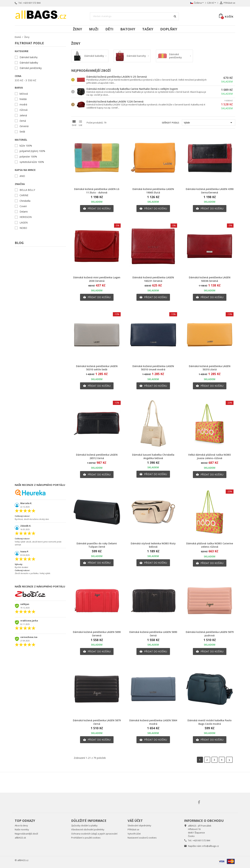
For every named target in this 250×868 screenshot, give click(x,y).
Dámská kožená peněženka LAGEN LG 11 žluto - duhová (97, 191)
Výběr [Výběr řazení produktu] (209, 123)
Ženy (78, 29)
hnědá (23, 99)
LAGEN (24, 223)
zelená (23, 115)
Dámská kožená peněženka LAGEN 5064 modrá (153, 722)
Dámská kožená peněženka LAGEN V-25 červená (117, 77)
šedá (22, 132)
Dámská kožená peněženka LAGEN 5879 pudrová (210, 634)
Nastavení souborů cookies (142, 838)
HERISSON (26, 217)
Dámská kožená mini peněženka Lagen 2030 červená (97, 279)
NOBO (23, 228)
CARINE (24, 195)
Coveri (23, 206)
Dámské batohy (29, 57)
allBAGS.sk (20, 838)
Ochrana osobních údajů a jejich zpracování (94, 834)
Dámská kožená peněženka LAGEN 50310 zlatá (210, 368)
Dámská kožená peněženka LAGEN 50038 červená (210, 279)
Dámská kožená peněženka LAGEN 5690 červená (97, 634)
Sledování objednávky (139, 825)
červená (24, 126)
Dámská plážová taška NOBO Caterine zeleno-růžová (210, 545)
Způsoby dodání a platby (84, 825)
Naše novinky (22, 829)
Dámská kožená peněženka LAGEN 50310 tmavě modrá (153, 368)
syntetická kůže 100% (32, 162)
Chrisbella (25, 201)
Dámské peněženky (31, 68)
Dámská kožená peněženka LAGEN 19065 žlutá (153, 191)
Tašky (148, 29)
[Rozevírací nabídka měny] (212, 3)
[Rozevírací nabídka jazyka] (197, 3)
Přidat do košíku (97, 209)
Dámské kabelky (29, 63)
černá (23, 121)
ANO (22, 176)
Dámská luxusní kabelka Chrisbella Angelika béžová (153, 456)
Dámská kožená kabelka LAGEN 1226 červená (115, 101)
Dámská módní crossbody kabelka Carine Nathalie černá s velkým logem (132, 89)
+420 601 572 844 (32, 3)
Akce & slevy (21, 825)
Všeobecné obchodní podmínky (88, 829)
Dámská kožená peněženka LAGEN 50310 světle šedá (97, 368)
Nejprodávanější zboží (26, 834)
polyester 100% (28, 157)
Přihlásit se (133, 829)
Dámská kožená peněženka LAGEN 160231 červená (153, 279)
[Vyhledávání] (134, 16)
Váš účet (135, 821)
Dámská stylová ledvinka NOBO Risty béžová (153, 545)
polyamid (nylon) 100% (32, 151)
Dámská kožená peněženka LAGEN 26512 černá (97, 456)
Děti (109, 29)
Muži (94, 29)
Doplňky (169, 29)
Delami (24, 212)
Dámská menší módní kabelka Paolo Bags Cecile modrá (210, 722)
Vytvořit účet (134, 834)
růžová (24, 110)
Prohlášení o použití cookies (86, 838)
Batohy (128, 29)
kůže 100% (26, 146)
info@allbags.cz (211, 846)
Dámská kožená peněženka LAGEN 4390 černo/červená (210, 191)
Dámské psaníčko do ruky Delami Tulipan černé (97, 545)
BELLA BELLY (27, 190)
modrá (23, 105)
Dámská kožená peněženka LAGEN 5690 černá (153, 634)
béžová (24, 94)
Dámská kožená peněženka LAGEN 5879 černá (97, 722)
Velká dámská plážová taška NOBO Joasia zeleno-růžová (210, 456)
